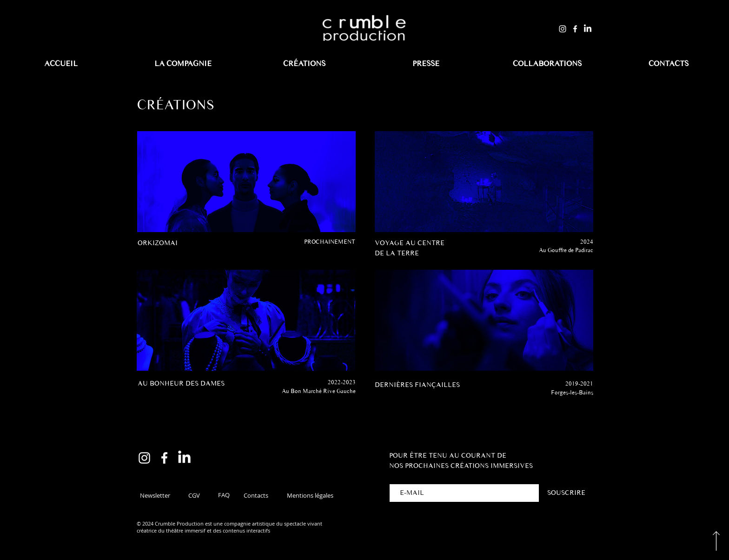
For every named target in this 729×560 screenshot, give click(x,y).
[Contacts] (256, 495)
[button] (155, 495)
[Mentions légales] (310, 495)
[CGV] (194, 495)
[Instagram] (563, 29)
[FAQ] (224, 495)
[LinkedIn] (588, 29)
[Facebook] (575, 29)
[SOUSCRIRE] (566, 493)
